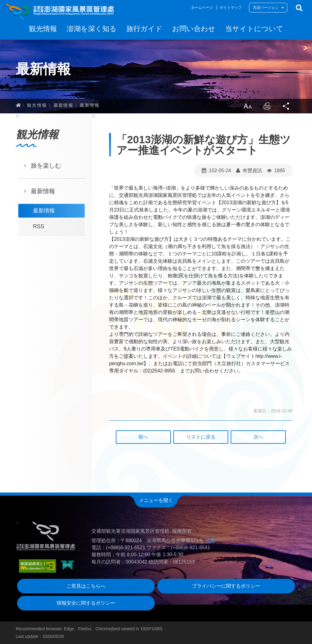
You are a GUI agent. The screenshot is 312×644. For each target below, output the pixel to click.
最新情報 (64, 105)
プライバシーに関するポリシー (226, 586)
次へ (258, 437)
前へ (143, 437)
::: (184, 7)
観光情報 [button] (43, 29)
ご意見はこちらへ (86, 586)
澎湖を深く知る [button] (92, 29)
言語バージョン (266, 8)
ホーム (18, 105)
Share (286, 106)
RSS (39, 226)
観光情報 (37, 105)
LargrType (247, 106)
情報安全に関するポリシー (86, 603)
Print (267, 106)
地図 (210, 541)
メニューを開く (156, 500)
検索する (299, 8)
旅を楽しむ (46, 165)
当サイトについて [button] (254, 29)
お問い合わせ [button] (194, 29)
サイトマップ (231, 8)
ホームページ (202, 8)
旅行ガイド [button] (144, 29)
